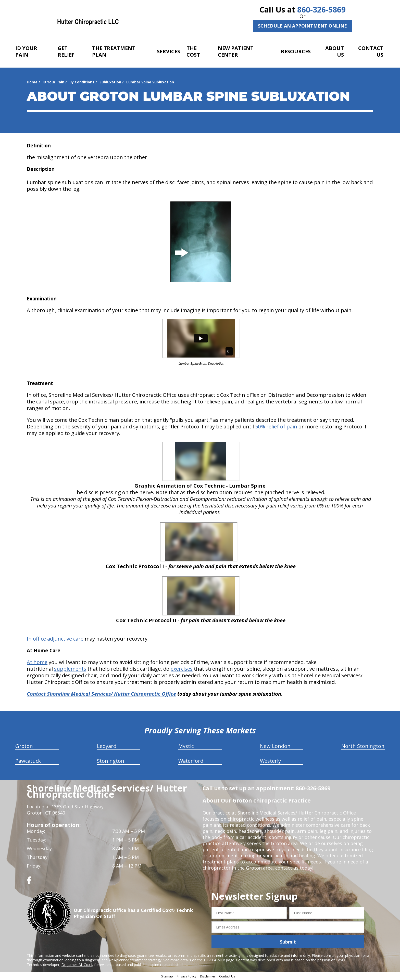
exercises (182, 669)
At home (37, 662)
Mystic (186, 746)
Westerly (270, 761)
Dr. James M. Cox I (77, 965)
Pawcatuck (28, 761)
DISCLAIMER (214, 960)
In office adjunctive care (55, 639)
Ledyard (107, 746)
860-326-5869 (321, 10)
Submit (288, 942)
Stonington (111, 761)
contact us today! (294, 868)
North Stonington (363, 746)
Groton (24, 746)
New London (275, 746)
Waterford (191, 761)
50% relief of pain (276, 427)
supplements (70, 669)
